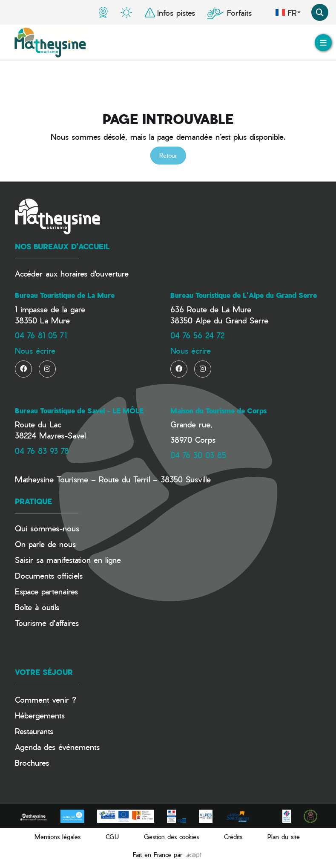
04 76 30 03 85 (198, 455)
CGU (112, 837)
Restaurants (34, 731)
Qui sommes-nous (47, 528)
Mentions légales (57, 837)
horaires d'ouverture (95, 273)
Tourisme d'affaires (47, 623)
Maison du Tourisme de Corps (218, 411)
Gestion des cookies (171, 837)
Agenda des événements (57, 747)
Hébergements (40, 715)
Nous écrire (35, 350)
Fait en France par (167, 855)
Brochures (32, 763)
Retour (168, 155)
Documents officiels (49, 575)
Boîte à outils (37, 607)
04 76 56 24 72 (197, 335)
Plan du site (284, 837)
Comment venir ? (46, 699)
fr (288, 12)
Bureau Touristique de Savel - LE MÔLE (79, 411)
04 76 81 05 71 (41, 335)
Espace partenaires (46, 591)
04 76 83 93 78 (42, 451)
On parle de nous (45, 544)
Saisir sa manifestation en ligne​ (68, 560)
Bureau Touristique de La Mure (65, 295)
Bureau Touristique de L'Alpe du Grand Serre (244, 295)
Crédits (233, 837)
